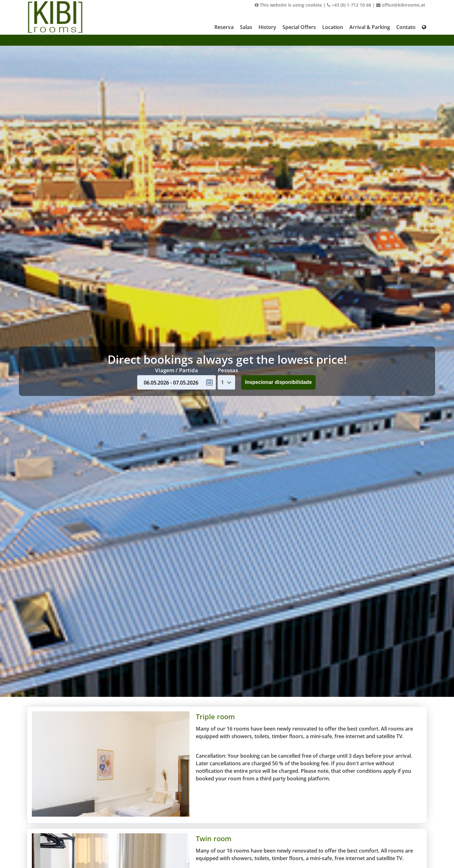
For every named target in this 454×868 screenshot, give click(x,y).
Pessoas (228, 370)
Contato (406, 27)
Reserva (224, 27)
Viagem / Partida (177, 370)
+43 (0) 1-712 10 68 (349, 5)
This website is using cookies (288, 5)
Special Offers (299, 27)
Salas (246, 27)
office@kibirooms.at (401, 5)
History (267, 27)
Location (333, 27)
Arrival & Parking (370, 27)
